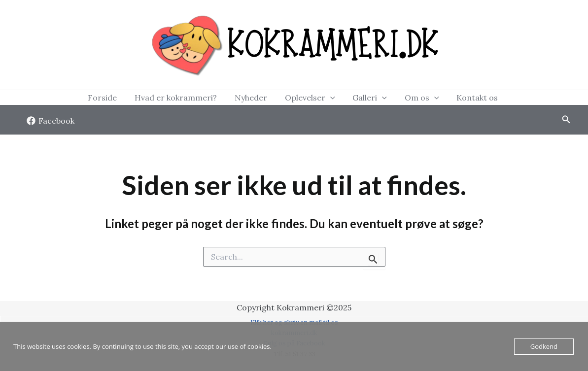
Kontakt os (448, 99)
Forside (132, 99)
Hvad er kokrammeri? (195, 99)
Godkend (544, 346)
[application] (330, 99)
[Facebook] (51, 124)
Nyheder (261, 99)
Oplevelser (310, 99)
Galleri (360, 99)
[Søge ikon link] (566, 123)
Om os (402, 99)
